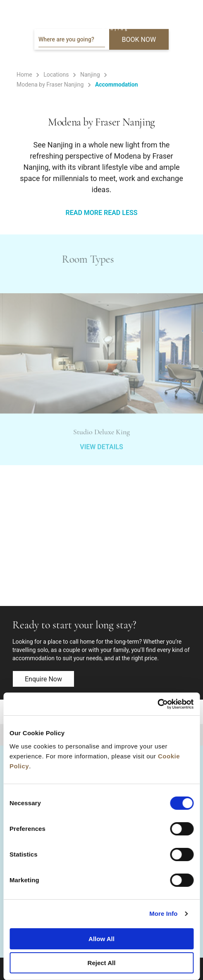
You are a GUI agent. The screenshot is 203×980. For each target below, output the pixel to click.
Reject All (102, 963)
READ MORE (84, 213)
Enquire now (43, 679)
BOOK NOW (139, 40)
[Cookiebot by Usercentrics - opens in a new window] (157, 704)
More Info (163, 914)
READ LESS (121, 213)
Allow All (101, 939)
